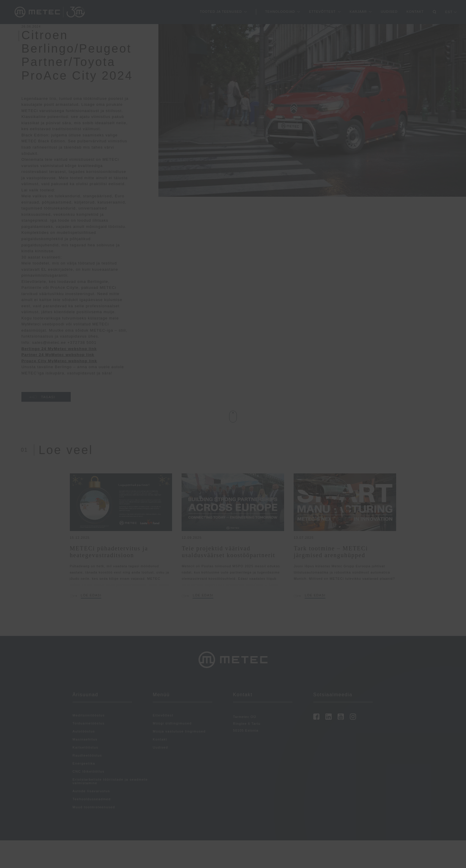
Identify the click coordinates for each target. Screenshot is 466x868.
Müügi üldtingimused (172, 723)
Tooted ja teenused (221, 12)
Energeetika (84, 763)
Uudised (389, 12)
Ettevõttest (322, 12)
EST (449, 12)
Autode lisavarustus (91, 791)
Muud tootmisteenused (94, 807)
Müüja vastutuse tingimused (179, 731)
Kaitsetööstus (85, 747)
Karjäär (358, 12)
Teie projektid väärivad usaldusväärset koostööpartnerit (228, 552)
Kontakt (415, 12)
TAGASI (42, 397)
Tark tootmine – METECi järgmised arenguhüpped (331, 552)
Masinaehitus (85, 739)
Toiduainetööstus (89, 723)
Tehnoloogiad (280, 12)
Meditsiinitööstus (89, 715)
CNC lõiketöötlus (89, 771)
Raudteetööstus (87, 755)
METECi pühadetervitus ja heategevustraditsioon (109, 552)
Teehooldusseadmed (92, 799)
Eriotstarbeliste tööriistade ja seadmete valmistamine (110, 781)
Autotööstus (84, 731)
